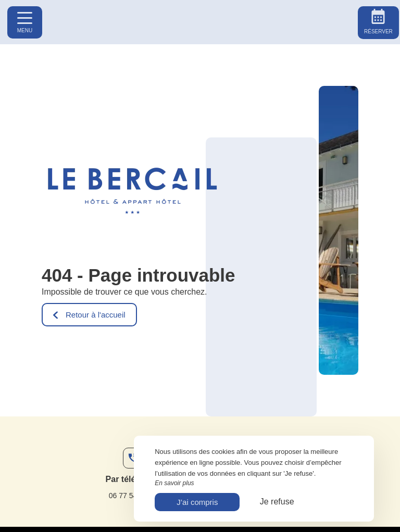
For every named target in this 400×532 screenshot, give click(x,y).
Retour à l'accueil (89, 315)
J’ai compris (197, 502)
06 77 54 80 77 (133, 496)
